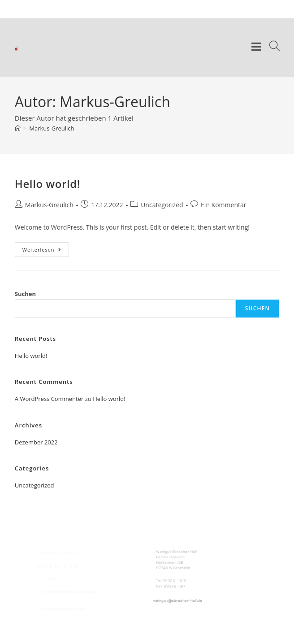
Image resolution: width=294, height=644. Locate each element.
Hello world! (48, 184)
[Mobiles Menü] (257, 47)
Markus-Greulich (52, 128)
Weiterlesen (46, 248)
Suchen (25, 294)
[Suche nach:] (271, 47)
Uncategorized (162, 205)
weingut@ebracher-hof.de (178, 601)
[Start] (18, 128)
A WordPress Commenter (49, 399)
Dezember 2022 (36, 442)
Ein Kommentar (223, 205)
